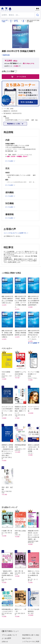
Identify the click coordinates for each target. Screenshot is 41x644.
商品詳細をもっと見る (14, 124)
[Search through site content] (18, 15)
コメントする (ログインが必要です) (15, 233)
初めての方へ (27, 638)
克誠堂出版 (6, 55)
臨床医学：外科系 (17, 21)
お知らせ (5, 642)
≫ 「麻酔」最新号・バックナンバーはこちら (19, 155)
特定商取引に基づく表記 (31, 635)
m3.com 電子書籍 (5, 21)
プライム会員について (9, 635)
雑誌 (11, 21)
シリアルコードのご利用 (31, 642)
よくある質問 (6, 638)
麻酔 (23, 21)
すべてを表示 (33, 343)
